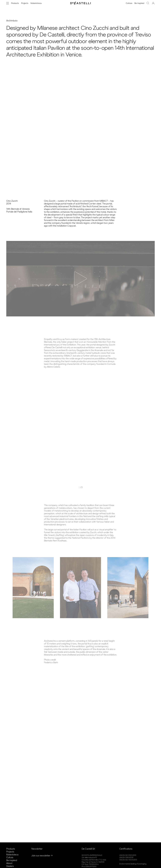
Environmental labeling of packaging (133, 864)
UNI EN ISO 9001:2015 (128, 855)
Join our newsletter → (42, 856)
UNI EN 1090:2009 (126, 858)
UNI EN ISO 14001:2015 (128, 860)
